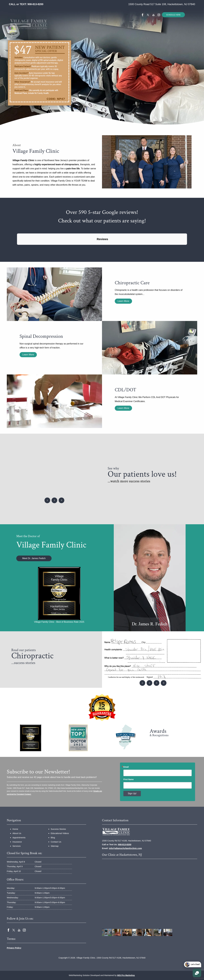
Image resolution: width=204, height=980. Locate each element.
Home (41, 29)
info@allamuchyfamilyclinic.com (125, 848)
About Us (17, 833)
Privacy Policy (14, 948)
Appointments (19, 838)
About (53, 29)
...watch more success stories (129, 481)
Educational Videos (130, 29)
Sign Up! (132, 793)
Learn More (123, 301)
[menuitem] (41, 29)
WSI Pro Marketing (126, 975)
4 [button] (164, 683)
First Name (128, 779)
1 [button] (47, 500)
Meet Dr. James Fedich (34, 558)
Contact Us (154, 29)
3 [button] (61, 500)
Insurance (68, 29)
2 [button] (54, 500)
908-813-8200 (35, 4)
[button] (17, 248)
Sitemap (55, 846)
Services (84, 29)
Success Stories (105, 29)
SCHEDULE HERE (173, 15)
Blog (53, 838)
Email (126, 767)
